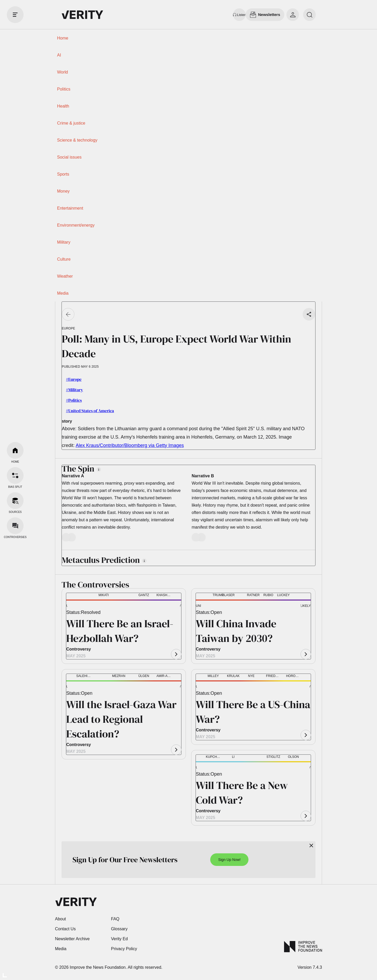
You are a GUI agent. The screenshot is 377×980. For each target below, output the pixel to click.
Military (64, 242)
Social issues (69, 157)
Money (63, 191)
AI (59, 55)
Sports (63, 174)
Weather (65, 276)
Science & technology (77, 140)
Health (63, 106)
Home (63, 38)
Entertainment (70, 208)
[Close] (311, 845)
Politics (64, 89)
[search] (309, 15)
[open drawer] (15, 15)
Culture (64, 259)
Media (63, 293)
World (63, 72)
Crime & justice (71, 123)
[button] (75, 606)
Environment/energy (76, 225)
